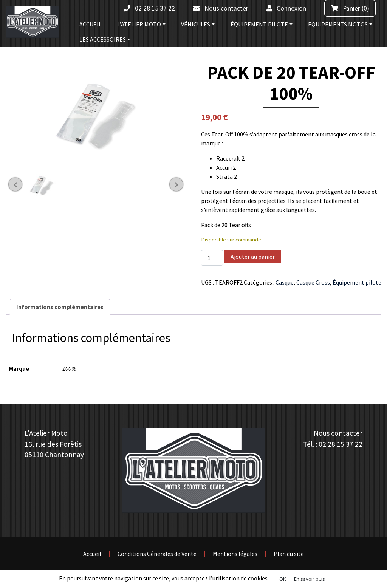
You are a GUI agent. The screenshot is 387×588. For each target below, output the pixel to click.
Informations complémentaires (60, 307)
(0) (350, 8)
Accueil (92, 554)
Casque (285, 282)
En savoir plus (310, 579)
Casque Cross (313, 282)
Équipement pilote (357, 282)
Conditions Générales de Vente (157, 554)
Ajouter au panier (253, 257)
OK (283, 579)
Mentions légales (235, 554)
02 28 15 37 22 (341, 444)
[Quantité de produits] (212, 258)
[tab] (60, 307)
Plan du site (289, 554)
